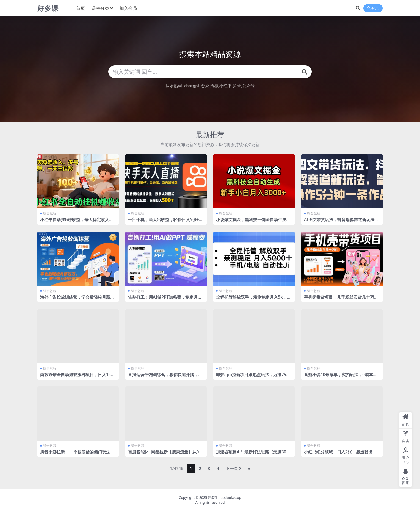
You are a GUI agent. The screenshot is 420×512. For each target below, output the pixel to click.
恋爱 (205, 86)
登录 (373, 8)
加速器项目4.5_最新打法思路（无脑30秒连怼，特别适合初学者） (253, 454)
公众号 (248, 86)
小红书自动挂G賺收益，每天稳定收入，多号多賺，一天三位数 (77, 222)
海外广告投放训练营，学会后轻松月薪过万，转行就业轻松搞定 (77, 299)
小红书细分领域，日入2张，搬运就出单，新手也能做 (338, 454)
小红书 (226, 86)
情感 (214, 86)
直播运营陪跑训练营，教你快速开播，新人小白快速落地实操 (165, 377)
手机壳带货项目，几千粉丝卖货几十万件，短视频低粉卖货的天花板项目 (339, 299)
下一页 (234, 468)
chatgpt (192, 86)
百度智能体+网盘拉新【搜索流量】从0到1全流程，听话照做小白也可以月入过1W (165, 454)
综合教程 (50, 213)
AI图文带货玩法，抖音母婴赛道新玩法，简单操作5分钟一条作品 (341, 222)
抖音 (237, 86)
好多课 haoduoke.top (224, 498)
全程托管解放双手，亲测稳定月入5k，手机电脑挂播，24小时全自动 (254, 299)
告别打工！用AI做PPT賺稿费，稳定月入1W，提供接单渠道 (165, 299)
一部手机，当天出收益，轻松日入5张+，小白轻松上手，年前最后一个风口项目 (165, 222)
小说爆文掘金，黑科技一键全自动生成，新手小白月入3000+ (253, 222)
